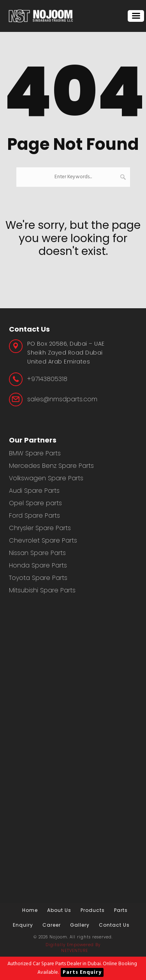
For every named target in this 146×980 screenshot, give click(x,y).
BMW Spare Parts (35, 453)
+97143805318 (47, 379)
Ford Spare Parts (34, 515)
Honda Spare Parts (38, 565)
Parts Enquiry (82, 972)
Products (93, 910)
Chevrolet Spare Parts (43, 540)
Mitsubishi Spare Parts (42, 590)
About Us (59, 910)
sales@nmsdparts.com (62, 399)
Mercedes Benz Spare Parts (51, 466)
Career (52, 925)
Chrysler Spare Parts (40, 528)
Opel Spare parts (35, 503)
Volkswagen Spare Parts (46, 478)
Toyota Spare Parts (38, 578)
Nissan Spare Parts (37, 553)
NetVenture (75, 951)
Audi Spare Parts (34, 491)
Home (30, 910)
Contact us (114, 925)
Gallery (80, 925)
